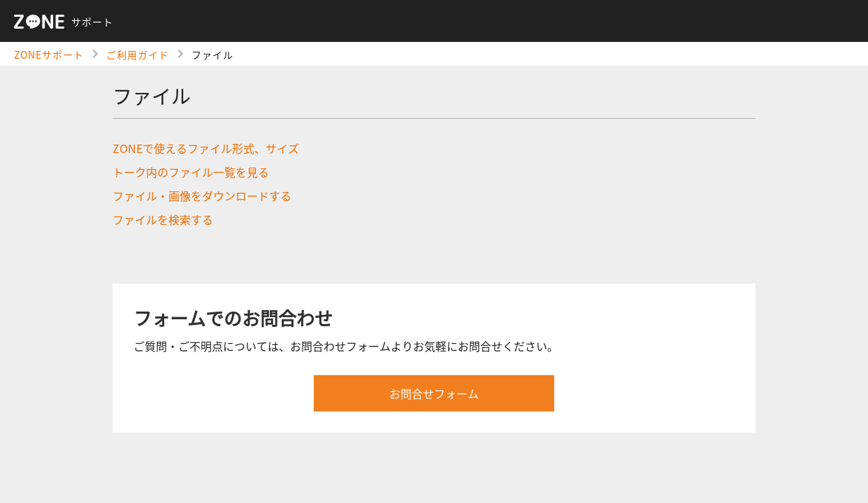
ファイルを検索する (163, 219)
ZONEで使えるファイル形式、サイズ (206, 148)
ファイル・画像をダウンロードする (202, 196)
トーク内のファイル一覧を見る (191, 172)
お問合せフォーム (434, 393)
